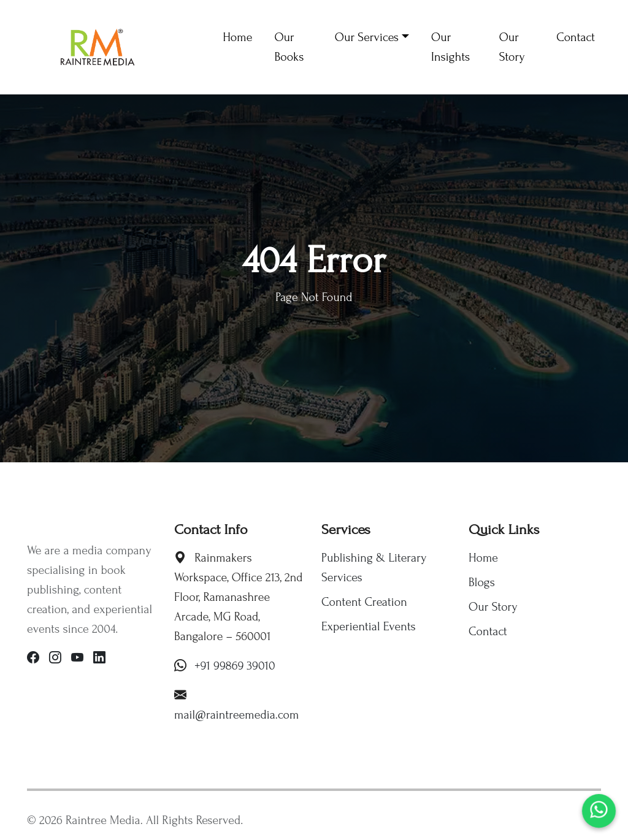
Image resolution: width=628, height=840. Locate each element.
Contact (488, 632)
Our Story (493, 607)
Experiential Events (369, 627)
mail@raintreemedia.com (237, 715)
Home (483, 558)
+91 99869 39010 (235, 666)
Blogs (482, 582)
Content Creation (364, 602)
